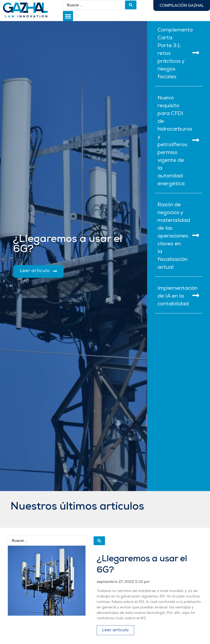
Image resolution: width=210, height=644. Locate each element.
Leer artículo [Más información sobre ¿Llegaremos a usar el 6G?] (115, 630)
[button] (68, 16)
